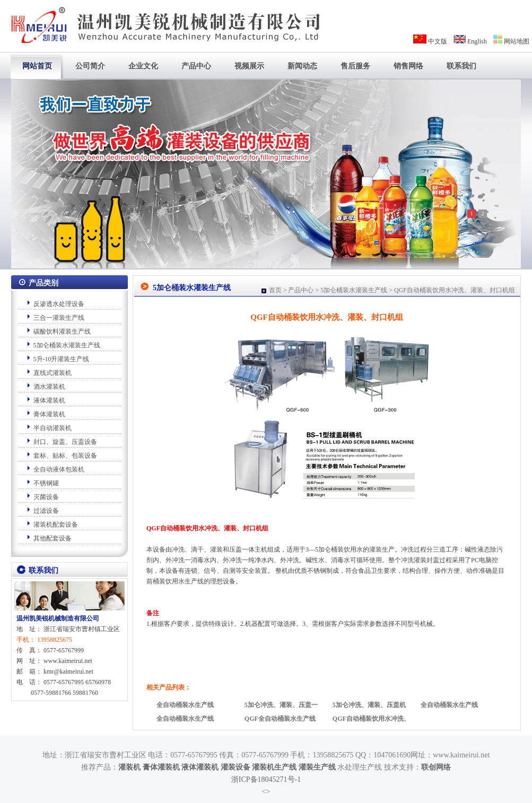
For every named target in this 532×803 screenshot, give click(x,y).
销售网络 (408, 66)
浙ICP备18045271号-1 (266, 779)
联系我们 (461, 66)
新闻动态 (302, 66)
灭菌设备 (46, 497)
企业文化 (143, 66)
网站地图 (517, 41)
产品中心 (196, 66)
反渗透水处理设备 (59, 304)
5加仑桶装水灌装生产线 (67, 345)
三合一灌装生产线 (59, 318)
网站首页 (37, 66)
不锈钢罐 (46, 483)
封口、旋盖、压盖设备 (65, 442)
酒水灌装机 (49, 387)
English (477, 41)
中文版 (438, 41)
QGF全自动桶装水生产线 (280, 719)
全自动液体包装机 (59, 469)
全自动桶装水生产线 (185, 705)
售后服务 (355, 66)
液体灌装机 (49, 400)
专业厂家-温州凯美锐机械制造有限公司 (162, 21)
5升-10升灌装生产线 (62, 359)
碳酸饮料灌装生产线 (62, 331)
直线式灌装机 (53, 373)
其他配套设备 (53, 538)
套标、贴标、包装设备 (65, 456)
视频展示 (249, 66)
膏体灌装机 (49, 414)
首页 (275, 290)
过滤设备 (46, 511)
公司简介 (90, 66)
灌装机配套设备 (56, 525)
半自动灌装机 (53, 428)
